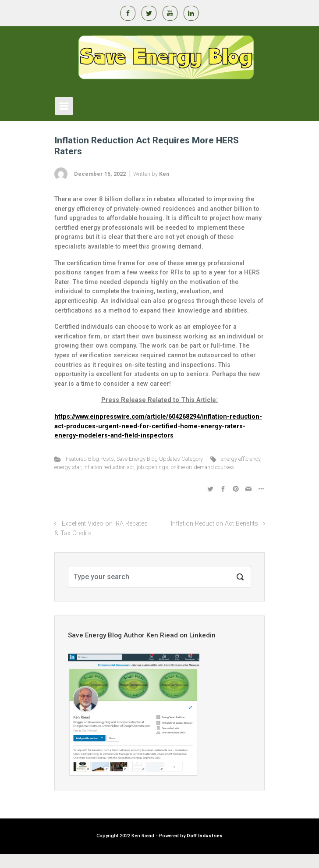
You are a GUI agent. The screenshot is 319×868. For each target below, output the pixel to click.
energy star (67, 467)
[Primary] (64, 106)
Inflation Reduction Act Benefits (214, 524)
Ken (164, 174)
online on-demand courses (202, 467)
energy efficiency (241, 459)
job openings (152, 467)
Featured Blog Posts (90, 459)
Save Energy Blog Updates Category (160, 459)
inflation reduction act (109, 467)
